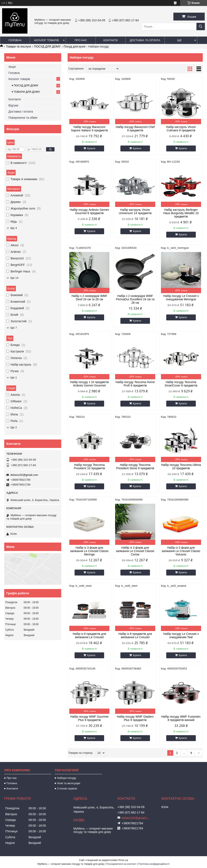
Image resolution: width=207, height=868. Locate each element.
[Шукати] (201, 27)
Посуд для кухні (74, 46)
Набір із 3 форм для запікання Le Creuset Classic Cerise (135, 551)
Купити (91, 148)
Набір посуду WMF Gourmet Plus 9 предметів (89, 718)
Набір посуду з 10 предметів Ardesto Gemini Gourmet (89, 384)
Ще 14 (14, 278)
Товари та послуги (18, 46)
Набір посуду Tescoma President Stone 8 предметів (135, 467)
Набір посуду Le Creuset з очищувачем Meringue (181, 298)
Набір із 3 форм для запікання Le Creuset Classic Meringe (89, 551)
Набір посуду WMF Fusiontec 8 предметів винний (181, 718)
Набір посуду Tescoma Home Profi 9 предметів (135, 384)
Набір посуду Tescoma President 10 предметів (89, 467)
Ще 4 (14, 228)
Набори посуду (67, 778)
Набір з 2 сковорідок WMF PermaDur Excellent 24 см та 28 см (135, 299)
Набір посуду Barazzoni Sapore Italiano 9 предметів (89, 129)
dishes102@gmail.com (24, 475)
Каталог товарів (46, 40)
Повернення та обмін (23, 118)
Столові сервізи (67, 788)
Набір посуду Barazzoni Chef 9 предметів (135, 129)
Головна (15, 40)
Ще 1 (14, 378)
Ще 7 (14, 328)
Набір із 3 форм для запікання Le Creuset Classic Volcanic (181, 551)
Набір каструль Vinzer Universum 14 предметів (135, 211)
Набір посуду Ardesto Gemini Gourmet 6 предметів (89, 211)
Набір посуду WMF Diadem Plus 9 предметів (135, 718)
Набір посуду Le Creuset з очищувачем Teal (181, 635)
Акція (12, 67)
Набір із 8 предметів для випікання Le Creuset (135, 635)
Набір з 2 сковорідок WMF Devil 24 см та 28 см (89, 298)
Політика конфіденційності (154, 864)
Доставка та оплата (145, 40)
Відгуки (13, 105)
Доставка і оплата (21, 112)
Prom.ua (123, 860)
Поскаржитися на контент (121, 864)
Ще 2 (14, 427)
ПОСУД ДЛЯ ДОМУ (47, 46)
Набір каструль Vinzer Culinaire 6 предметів (181, 129)
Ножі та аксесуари (69, 783)
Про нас (81, 40)
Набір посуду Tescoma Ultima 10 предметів (181, 467)
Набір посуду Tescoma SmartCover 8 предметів (181, 384)
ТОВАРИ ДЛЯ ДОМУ (27, 92)
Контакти (110, 40)
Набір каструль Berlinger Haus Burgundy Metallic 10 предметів (181, 213)
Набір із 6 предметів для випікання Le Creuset (89, 635)
